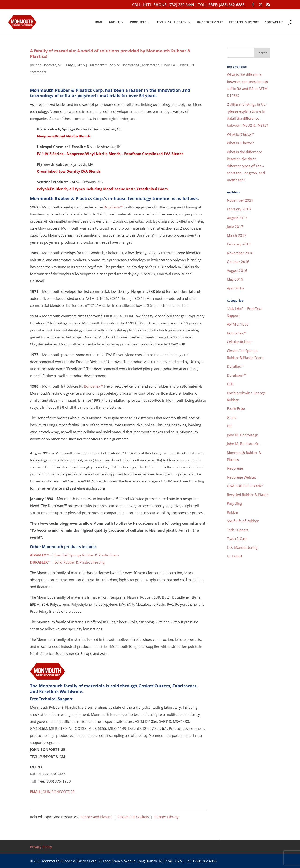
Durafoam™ (98, 65)
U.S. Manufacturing (242, 547)
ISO (230, 426)
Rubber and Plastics (96, 817)
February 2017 (239, 244)
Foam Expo (236, 408)
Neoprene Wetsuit (241, 477)
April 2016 (235, 288)
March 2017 (237, 235)
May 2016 (235, 279)
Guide (232, 417)
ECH (230, 384)
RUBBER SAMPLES (210, 22)
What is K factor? (240, 143)
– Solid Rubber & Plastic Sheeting (67, 562)
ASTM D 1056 (238, 324)
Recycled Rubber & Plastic (248, 495)
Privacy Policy (41, 847)
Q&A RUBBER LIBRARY (245, 486)
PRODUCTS (138, 22)
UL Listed (234, 556)
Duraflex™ (235, 366)
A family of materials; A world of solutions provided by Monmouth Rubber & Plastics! (110, 54)
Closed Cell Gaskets (133, 817)
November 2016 (240, 253)
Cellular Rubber (239, 342)
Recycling (234, 503)
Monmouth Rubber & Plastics (165, 65)
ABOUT (114, 22)
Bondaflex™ (93, 386)
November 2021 (240, 200)
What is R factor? (240, 134)
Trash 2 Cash (237, 538)
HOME (98, 22)
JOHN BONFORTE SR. (53, 792)
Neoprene (235, 468)
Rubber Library (167, 817)
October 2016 (238, 262)
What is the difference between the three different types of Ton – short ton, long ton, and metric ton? (246, 166)
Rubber (233, 512)
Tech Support (238, 530)
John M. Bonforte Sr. (125, 65)
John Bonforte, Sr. (49, 65)
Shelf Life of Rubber (243, 521)
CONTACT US (274, 22)
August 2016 (237, 271)
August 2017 (237, 218)
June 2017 (235, 226)
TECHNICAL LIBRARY (172, 22)
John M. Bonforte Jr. (243, 435)
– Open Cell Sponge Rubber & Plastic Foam (74, 555)
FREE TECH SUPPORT (244, 22)
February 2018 (239, 209)
